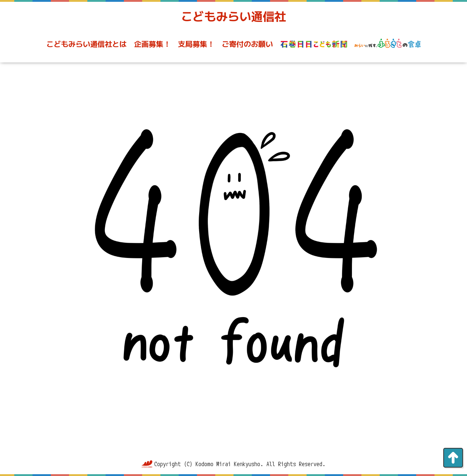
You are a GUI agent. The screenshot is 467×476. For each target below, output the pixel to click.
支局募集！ (196, 44)
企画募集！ (152, 44)
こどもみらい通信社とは (87, 44)
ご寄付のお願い (247, 44)
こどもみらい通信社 (233, 16)
